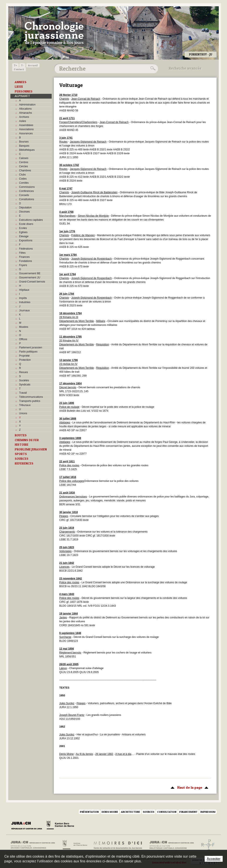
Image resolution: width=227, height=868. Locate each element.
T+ (15, 65)
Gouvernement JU (30, 278)
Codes (23, 179)
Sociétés (24, 380)
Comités (24, 183)
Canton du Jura (28, 826)
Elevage (24, 236)
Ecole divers (26, 224)
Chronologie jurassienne (54, 33)
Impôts (23, 298)
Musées (24, 327)
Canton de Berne (60, 826)
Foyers (23, 265)
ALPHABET (22, 96)
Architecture (130, 812)
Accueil (33, 65)
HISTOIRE (22, 445)
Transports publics (30, 401)
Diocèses (24, 212)
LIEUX (19, 87)
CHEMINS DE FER (27, 440)
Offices (23, 339)
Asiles (23, 121)
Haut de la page (189, 787)
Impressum (208, 812)
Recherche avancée (185, 68)
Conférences (26, 191)
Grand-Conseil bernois (32, 282)
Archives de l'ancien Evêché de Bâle (206, 845)
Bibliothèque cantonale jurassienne (172, 845)
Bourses (24, 142)
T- (22, 65)
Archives (24, 117)
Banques (24, 146)
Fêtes (22, 253)
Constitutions (27, 199)
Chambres (25, 171)
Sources (149, 812)
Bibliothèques (27, 150)
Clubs (22, 175)
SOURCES (22, 459)
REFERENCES (24, 463)
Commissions (27, 187)
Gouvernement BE (30, 273)
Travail (23, 393)
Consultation (167, 812)
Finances (24, 257)
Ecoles (23, 228)
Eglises (23, 232)
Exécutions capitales (31, 220)
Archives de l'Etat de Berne (75, 845)
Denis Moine (110, 812)
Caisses (24, 158)
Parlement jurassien (31, 348)
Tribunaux (25, 405)
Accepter (214, 859)
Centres (24, 162)
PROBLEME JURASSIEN (31, 449)
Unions (23, 413)
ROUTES (21, 435)
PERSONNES (24, 91)
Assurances (26, 133)
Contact (19, 69)
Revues (24, 372)
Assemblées (26, 125)
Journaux (24, 310)
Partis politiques (28, 352)
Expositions (26, 241)
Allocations (25, 109)
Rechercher (152, 68)
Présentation (89, 812)
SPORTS (21, 454)
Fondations (25, 261)
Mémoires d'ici (118, 845)
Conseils (24, 195)
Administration (27, 105)
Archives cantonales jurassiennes (34, 845)
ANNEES (21, 82)
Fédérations (26, 249)
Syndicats (25, 385)
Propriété (24, 356)
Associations (26, 129)
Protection (25, 360)
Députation (25, 208)
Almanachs (25, 113)
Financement (188, 812)
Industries (25, 302)
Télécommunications (31, 397)
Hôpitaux (24, 290)
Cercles (24, 166)
